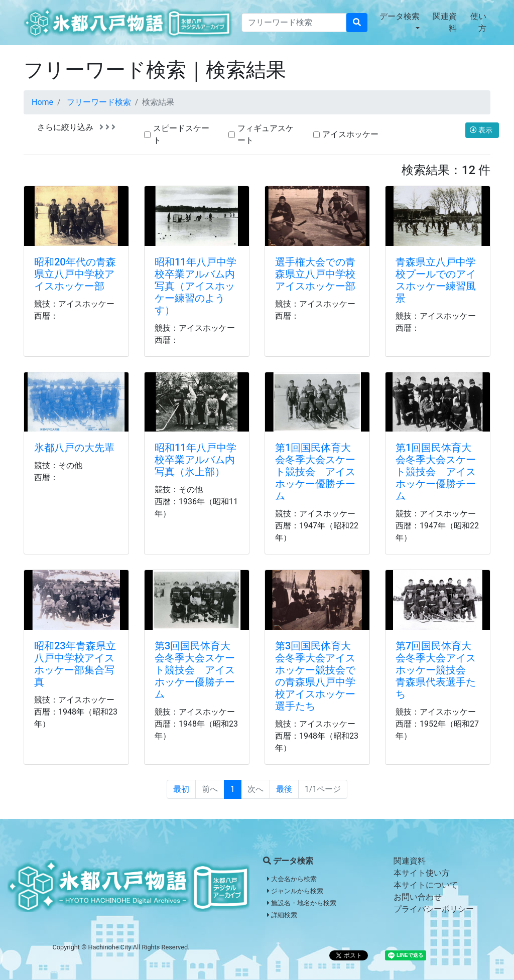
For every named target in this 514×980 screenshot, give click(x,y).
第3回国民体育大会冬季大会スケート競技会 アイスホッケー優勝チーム (195, 670)
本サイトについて (426, 885)
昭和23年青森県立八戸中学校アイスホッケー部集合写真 (75, 664)
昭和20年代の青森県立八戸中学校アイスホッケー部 (75, 274)
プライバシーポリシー (434, 909)
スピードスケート (181, 134)
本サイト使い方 (422, 873)
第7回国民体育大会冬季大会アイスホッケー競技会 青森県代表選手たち (436, 670)
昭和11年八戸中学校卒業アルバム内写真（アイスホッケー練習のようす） (196, 286)
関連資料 (445, 22)
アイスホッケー (350, 134)
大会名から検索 (292, 879)
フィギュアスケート (266, 134)
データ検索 (400, 16)
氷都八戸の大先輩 (74, 448)
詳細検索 (282, 915)
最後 (284, 789)
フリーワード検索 (99, 102)
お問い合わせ (418, 897)
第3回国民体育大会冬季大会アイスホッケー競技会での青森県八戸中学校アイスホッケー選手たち (315, 676)
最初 (181, 789)
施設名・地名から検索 (302, 903)
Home (42, 102)
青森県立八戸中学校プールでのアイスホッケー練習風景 (436, 280)
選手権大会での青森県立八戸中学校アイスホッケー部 (315, 274)
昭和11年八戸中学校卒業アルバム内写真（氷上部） (196, 460)
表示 (482, 130)
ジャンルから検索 (295, 891)
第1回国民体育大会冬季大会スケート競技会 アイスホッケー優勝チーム (315, 472)
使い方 (478, 22)
